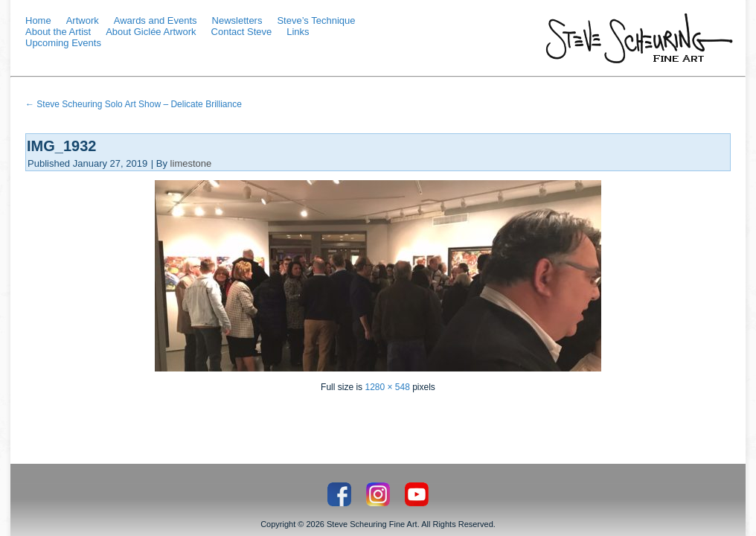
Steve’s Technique (316, 20)
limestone (191, 163)
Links (298, 32)
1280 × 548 (387, 387)
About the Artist (58, 32)
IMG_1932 (61, 146)
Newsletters (237, 20)
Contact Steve (242, 32)
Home (38, 20)
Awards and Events (156, 20)
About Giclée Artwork (151, 32)
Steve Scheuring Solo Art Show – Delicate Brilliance (134, 104)
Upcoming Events (63, 43)
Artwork (83, 20)
